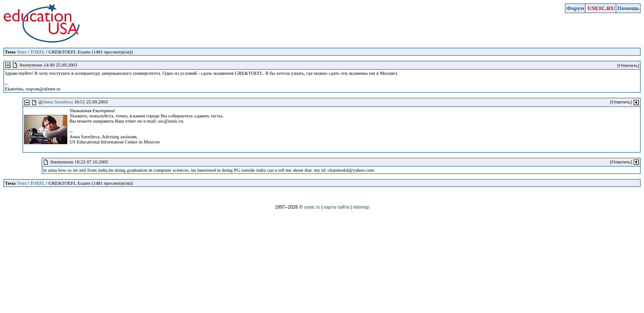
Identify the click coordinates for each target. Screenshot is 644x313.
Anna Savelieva (58, 102)
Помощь (628, 8)
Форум (575, 8)
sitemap (361, 207)
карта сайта (337, 207)
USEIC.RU (601, 8)
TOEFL (37, 52)
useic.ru (312, 207)
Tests (21, 52)
